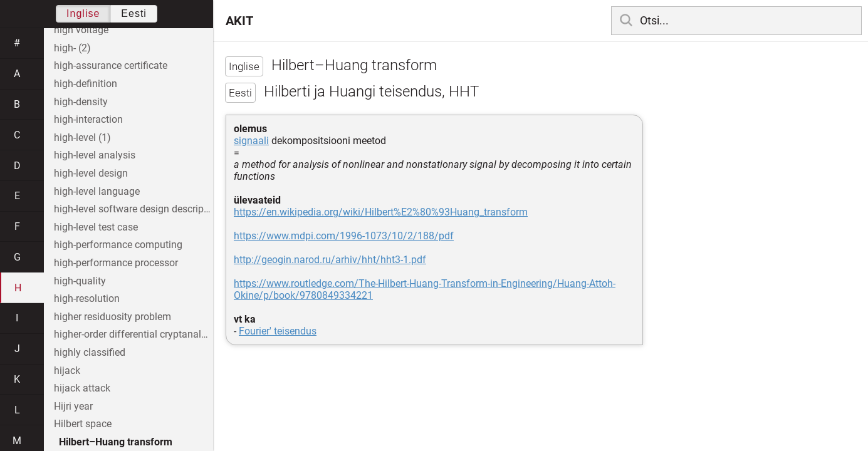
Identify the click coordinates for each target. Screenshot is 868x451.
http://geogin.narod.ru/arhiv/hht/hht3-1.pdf (330, 260)
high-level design (91, 173)
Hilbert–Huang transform (116, 442)
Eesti (134, 13)
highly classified (90, 352)
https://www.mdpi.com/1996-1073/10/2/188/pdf (344, 236)
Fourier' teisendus (278, 331)
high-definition (86, 84)
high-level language (97, 191)
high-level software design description (133, 209)
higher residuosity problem (112, 317)
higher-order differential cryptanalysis (133, 334)
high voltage (81, 30)
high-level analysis (95, 155)
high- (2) (72, 48)
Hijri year (73, 406)
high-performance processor (116, 263)
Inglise (83, 13)
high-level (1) (82, 137)
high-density (81, 102)
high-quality (80, 281)
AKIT (239, 21)
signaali (251, 141)
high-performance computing (118, 245)
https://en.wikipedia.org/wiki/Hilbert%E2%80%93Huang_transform (381, 212)
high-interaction (88, 119)
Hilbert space (83, 424)
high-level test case (96, 227)
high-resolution (87, 298)
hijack (67, 371)
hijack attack (82, 388)
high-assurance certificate (111, 65)
